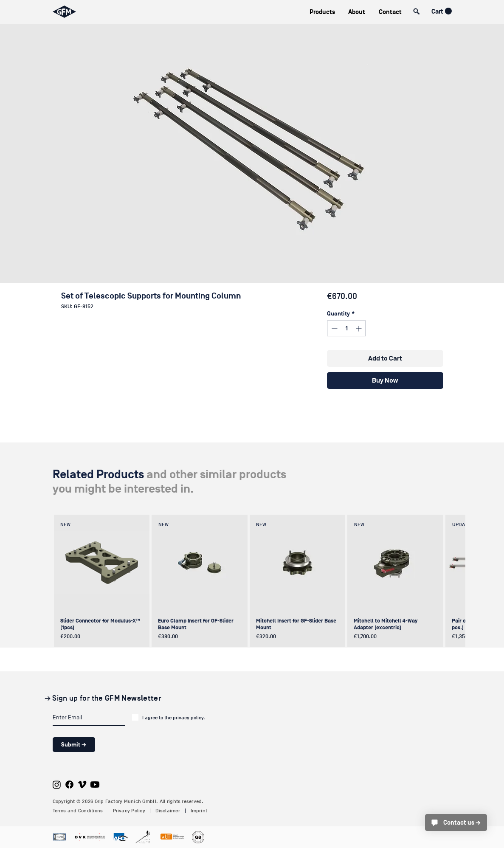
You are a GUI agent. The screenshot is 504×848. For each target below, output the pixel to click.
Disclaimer (168, 811)
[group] (251, 581)
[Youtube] (95, 785)
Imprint (199, 811)
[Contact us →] (456, 823)
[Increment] (359, 328)
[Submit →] (74, 745)
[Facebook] (69, 785)
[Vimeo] (82, 785)
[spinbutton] (346, 328)
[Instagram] (57, 785)
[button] (322, 12)
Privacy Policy (129, 811)
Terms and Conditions (78, 811)
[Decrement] (334, 328)
